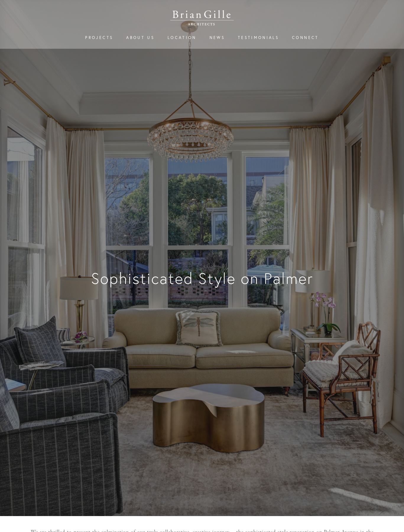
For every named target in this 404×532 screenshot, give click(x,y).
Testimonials (258, 38)
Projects (99, 38)
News (217, 38)
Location (182, 38)
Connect (305, 38)
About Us (140, 38)
